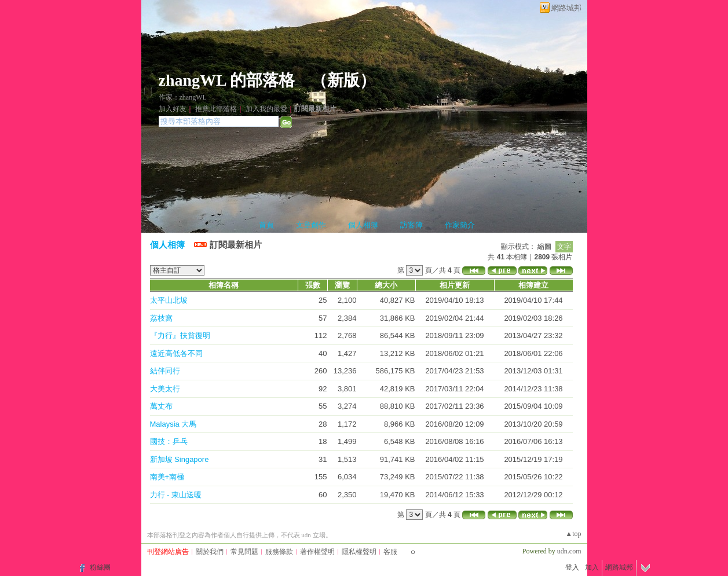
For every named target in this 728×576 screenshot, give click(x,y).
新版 (343, 80)
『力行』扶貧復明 (180, 335)
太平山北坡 (169, 300)
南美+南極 (167, 477)
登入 (572, 567)
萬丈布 (161, 406)
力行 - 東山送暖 (176, 495)
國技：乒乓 (169, 441)
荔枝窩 (161, 318)
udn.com (569, 551)
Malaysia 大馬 (173, 424)
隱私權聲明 (359, 552)
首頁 (266, 225)
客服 (390, 552)
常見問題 (244, 552)
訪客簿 (411, 225)
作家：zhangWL (183, 97)
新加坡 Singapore (180, 459)
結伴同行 (165, 371)
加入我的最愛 (266, 109)
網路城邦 (566, 8)
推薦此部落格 (216, 109)
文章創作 (311, 225)
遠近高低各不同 (176, 353)
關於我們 (210, 552)
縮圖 (544, 247)
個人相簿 (363, 225)
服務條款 (279, 552)
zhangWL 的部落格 (227, 80)
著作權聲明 (317, 552)
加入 (592, 567)
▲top (573, 534)
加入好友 (173, 109)
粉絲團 (100, 567)
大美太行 (165, 389)
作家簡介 (460, 225)
